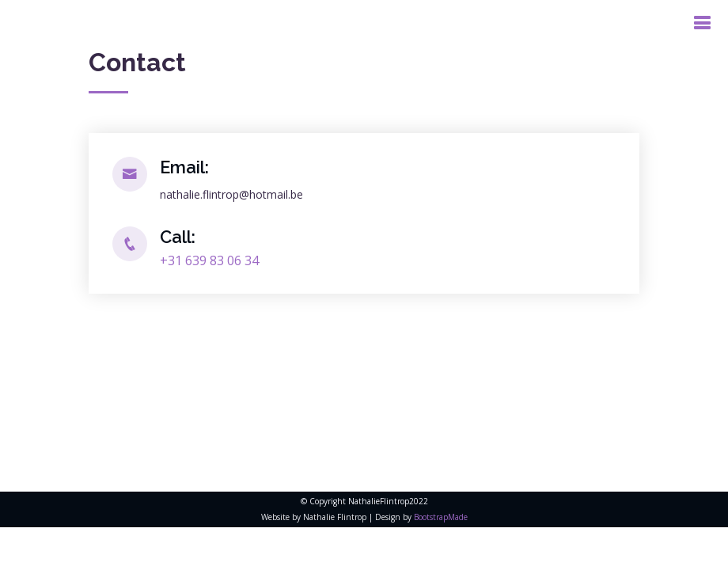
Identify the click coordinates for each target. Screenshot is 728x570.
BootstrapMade (441, 517)
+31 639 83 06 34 (209, 260)
